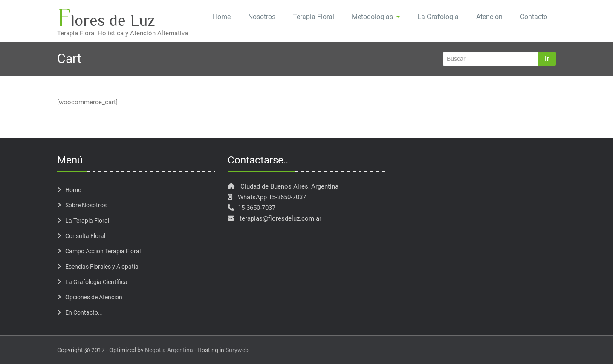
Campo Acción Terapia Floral (103, 251)
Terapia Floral (314, 17)
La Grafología (438, 17)
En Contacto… (84, 312)
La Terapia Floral (87, 221)
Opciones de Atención (94, 297)
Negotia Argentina (169, 350)
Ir (547, 59)
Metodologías (376, 17)
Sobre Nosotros (86, 205)
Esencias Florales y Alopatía (102, 267)
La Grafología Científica (96, 282)
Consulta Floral (85, 236)
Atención (489, 17)
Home (222, 17)
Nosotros (262, 17)
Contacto (534, 17)
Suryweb (237, 350)
